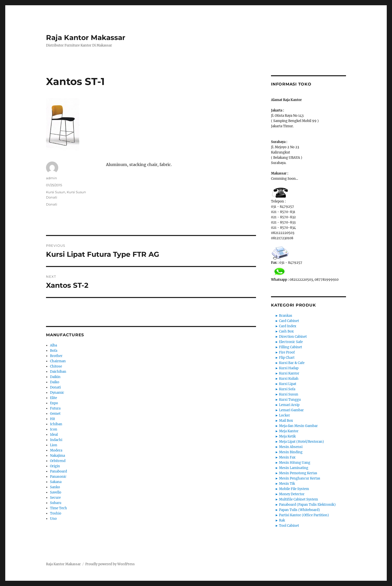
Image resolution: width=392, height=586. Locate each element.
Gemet (55, 414)
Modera (56, 450)
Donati (52, 204)
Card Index (288, 326)
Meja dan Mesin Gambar (298, 426)
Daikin (55, 377)
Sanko (55, 487)
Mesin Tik (287, 484)
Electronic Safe (291, 342)
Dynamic (57, 393)
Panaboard (58, 471)
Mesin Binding (291, 452)
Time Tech (58, 508)
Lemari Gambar (291, 410)
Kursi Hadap (289, 368)
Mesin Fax (287, 457)
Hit (52, 419)
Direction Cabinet (293, 337)
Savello (56, 492)
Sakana (56, 482)
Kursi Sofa (287, 389)
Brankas (286, 316)
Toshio (56, 513)
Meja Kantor (289, 431)
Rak (282, 520)
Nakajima (57, 456)
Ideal (54, 435)
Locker (284, 415)
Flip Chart (287, 358)
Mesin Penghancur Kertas (300, 478)
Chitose (56, 366)
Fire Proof (287, 352)
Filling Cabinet (290, 347)
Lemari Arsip (289, 405)
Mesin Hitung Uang (295, 463)
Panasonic (58, 477)
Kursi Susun (56, 192)
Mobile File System (294, 489)
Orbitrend (58, 461)
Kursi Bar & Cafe (292, 363)
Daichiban (58, 372)
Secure (55, 498)
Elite (53, 398)
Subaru (56, 503)
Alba (53, 345)
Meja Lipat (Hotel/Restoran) (301, 442)
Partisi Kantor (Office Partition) (304, 515)
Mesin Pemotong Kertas (298, 473)
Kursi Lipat (288, 384)
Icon (54, 429)
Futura (55, 408)
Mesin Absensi (291, 447)
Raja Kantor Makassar (86, 37)
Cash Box (286, 331)
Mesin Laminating (294, 468)
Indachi (56, 440)
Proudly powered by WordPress (110, 564)
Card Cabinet (289, 321)
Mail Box (286, 421)
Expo (54, 403)
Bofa (54, 351)
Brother (56, 356)
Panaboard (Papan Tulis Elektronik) (307, 505)
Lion (54, 445)
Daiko (55, 382)
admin (51, 178)
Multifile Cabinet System (298, 499)
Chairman (58, 361)
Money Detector (292, 494)
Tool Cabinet (289, 526)
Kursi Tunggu (290, 400)
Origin (55, 466)
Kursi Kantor (289, 373)
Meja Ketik (287, 436)
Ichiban (56, 424)
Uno (53, 519)
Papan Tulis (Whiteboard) (299, 510)
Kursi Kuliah (289, 379)
